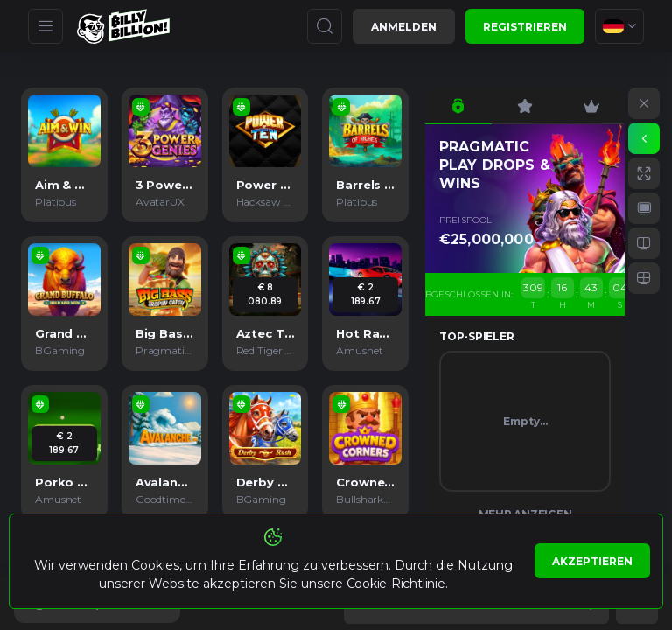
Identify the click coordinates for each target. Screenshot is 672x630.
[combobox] (619, 26)
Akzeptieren (592, 561)
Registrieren (525, 27)
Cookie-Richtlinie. (397, 584)
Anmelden (404, 27)
